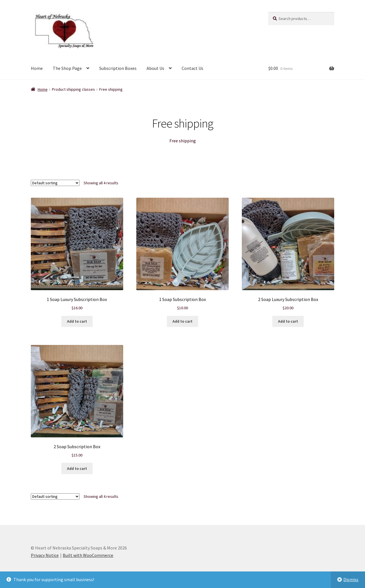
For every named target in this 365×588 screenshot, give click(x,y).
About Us (155, 68)
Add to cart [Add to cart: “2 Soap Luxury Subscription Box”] (288, 321)
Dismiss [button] (351, 579)
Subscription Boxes (118, 68)
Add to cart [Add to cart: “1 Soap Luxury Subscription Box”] (77, 321)
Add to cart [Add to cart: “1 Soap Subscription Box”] (182, 321)
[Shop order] (55, 183)
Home (37, 68)
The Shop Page (67, 68)
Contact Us (192, 68)
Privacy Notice (45, 555)
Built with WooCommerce (88, 555)
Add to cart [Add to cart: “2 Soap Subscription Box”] (77, 468)
